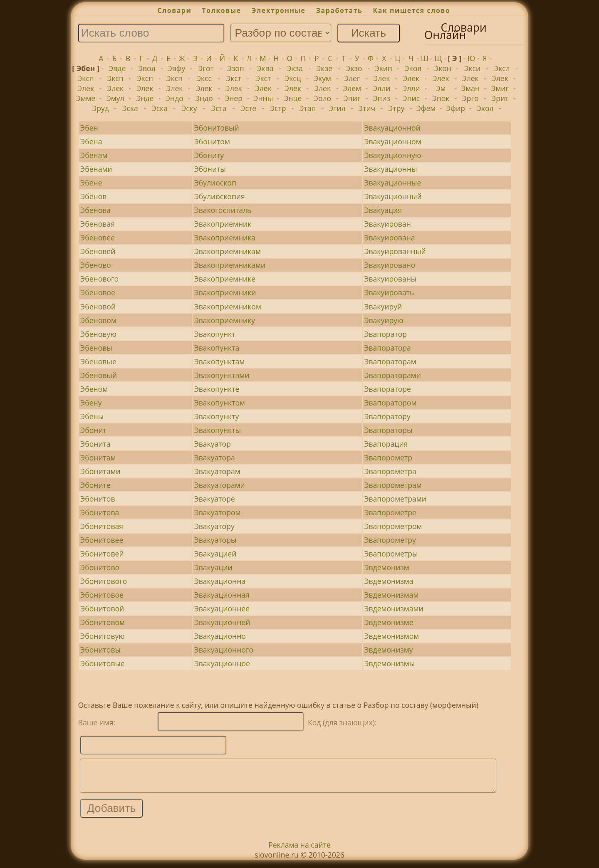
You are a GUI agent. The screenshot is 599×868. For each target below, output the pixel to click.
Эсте (248, 108)
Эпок (441, 98)
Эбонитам (98, 457)
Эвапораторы (388, 430)
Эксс (204, 78)
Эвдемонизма (389, 581)
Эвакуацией (215, 554)
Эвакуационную (392, 155)
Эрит (500, 98)
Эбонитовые (103, 663)
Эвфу (177, 68)
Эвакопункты (218, 430)
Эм (441, 88)
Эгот (206, 68)
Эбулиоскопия (220, 196)
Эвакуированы (390, 279)
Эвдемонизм (386, 567)
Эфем (426, 108)
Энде (145, 98)
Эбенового (99, 279)
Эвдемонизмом (391, 636)
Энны (263, 98)
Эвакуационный (393, 196)
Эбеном (94, 389)
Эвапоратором (390, 403)
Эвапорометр (388, 457)
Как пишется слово (412, 10)
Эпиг (352, 98)
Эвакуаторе (215, 499)
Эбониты (210, 169)
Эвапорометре (390, 512)
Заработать (339, 10)
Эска (130, 108)
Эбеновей (98, 251)
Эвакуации (213, 567)
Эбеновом (98, 320)
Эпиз (381, 98)
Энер (234, 98)
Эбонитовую (103, 636)
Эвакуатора (215, 457)
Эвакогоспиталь (223, 210)
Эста (219, 108)
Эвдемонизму (388, 650)
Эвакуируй (383, 307)
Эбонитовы (100, 650)
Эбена (91, 141)
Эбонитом (212, 141)
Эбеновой (98, 307)
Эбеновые (98, 361)
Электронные (279, 10)
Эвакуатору (214, 526)
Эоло (322, 98)
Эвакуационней (222, 622)
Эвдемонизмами (394, 608)
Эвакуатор (213, 444)
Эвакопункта (217, 348)
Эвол (147, 68)
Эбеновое (98, 292)
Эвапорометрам (393, 485)
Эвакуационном (392, 141)
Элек (381, 78)
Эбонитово (100, 567)
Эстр (278, 108)
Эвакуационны (390, 169)
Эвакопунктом (220, 403)
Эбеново (96, 265)
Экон (443, 68)
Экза (295, 68)
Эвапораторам (390, 361)
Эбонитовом (103, 622)
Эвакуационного (224, 650)
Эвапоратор (385, 334)
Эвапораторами (392, 375)
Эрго (470, 98)
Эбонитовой (102, 608)
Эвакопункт (215, 334)
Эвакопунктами (222, 375)
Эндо (175, 98)
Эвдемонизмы (389, 663)
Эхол (485, 108)
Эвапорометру (390, 540)
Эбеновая (98, 224)
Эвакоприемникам (228, 251)
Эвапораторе (387, 389)
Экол (413, 68)
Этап (307, 108)
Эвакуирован (387, 224)
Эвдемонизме (389, 622)
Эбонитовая (102, 526)
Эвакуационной (392, 128)
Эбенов (93, 196)
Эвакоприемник (223, 224)
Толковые (222, 10)
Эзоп (236, 68)
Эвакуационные (392, 183)
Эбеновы (96, 348)
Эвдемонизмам (391, 595)
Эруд (100, 108)
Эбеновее (98, 237)
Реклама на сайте (299, 851)
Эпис (411, 98)
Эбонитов (98, 499)
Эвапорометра (390, 471)
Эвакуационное (222, 663)
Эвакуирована (389, 237)
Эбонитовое (102, 595)
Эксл (502, 68)
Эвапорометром (393, 526)
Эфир (455, 108)
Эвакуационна (220, 581)
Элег (352, 78)
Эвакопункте (217, 389)
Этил (337, 108)
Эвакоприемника (225, 237)
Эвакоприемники (225, 292)
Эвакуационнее (222, 608)
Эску (189, 108)
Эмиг (500, 88)
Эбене (91, 183)
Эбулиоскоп (215, 183)
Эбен (89, 128)
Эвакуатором (218, 512)
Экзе (324, 68)
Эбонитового (104, 581)
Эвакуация (383, 210)
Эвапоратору (387, 416)
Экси (472, 68)
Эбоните (95, 485)
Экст (234, 78)
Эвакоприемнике (225, 279)
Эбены (92, 416)
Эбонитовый (217, 128)
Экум (322, 78)
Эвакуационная (222, 595)
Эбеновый (99, 375)
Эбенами (96, 169)
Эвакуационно (220, 636)
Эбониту (209, 155)
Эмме (86, 98)
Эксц (293, 78)
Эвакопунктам (220, 361)
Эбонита (95, 444)
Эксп (86, 78)
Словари (174, 10)
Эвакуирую (384, 320)
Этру (396, 108)
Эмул (115, 98)
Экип (384, 68)
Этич (367, 108)
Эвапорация (386, 444)
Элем (352, 88)
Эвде (117, 68)
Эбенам (94, 155)
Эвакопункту (217, 416)
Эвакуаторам (217, 471)
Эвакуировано (390, 265)
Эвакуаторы (215, 540)
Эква (265, 68)
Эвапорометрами (395, 499)
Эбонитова (100, 512)
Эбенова (95, 210)
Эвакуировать (389, 292)
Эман (470, 88)
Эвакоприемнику (225, 320)
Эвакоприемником (228, 307)
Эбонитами (100, 471)
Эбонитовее (102, 540)
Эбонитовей (102, 554)
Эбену (91, 403)
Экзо (354, 68)
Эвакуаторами (220, 485)
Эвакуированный (395, 251)
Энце (293, 98)
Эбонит (93, 430)
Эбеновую (98, 334)
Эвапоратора (387, 348)
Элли (381, 88)
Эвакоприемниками (230, 265)
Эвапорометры (391, 554)
